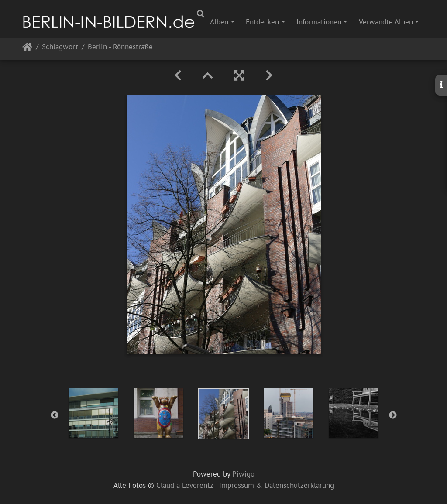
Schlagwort (60, 47)
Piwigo (243, 474)
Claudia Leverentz (185, 485)
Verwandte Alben (386, 22)
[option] (94, 413)
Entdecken (262, 22)
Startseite (27, 49)
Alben (219, 22)
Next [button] (393, 415)
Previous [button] (55, 415)
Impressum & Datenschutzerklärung (277, 485)
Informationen (319, 22)
